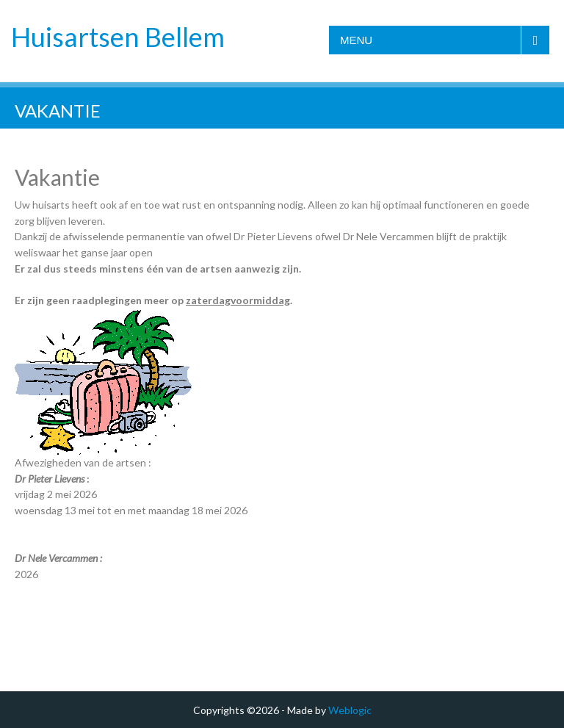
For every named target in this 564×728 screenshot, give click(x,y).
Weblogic (350, 710)
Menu (356, 40)
